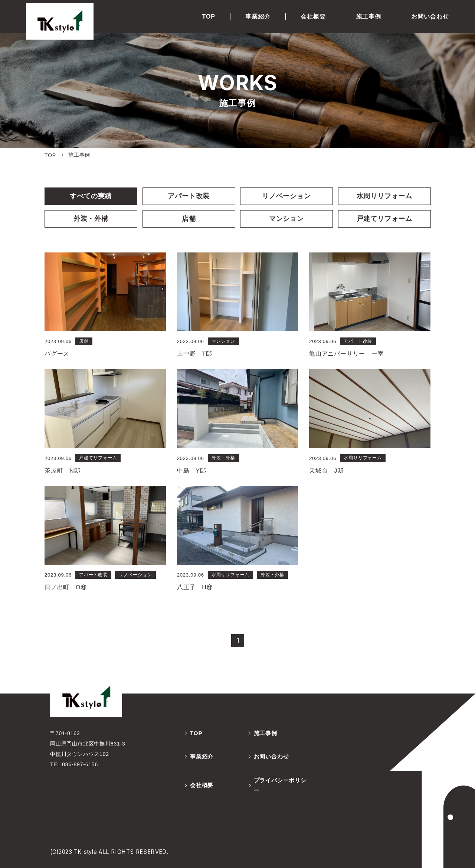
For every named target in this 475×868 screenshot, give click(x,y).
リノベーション (286, 196)
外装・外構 (91, 218)
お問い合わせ (430, 17)
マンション (286, 218)
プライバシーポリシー (281, 790)
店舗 (189, 218)
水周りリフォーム (384, 196)
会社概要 (313, 17)
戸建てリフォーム (384, 218)
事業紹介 (258, 17)
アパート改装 (189, 196)
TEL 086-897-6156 (74, 768)
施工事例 (368, 17)
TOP (209, 17)
